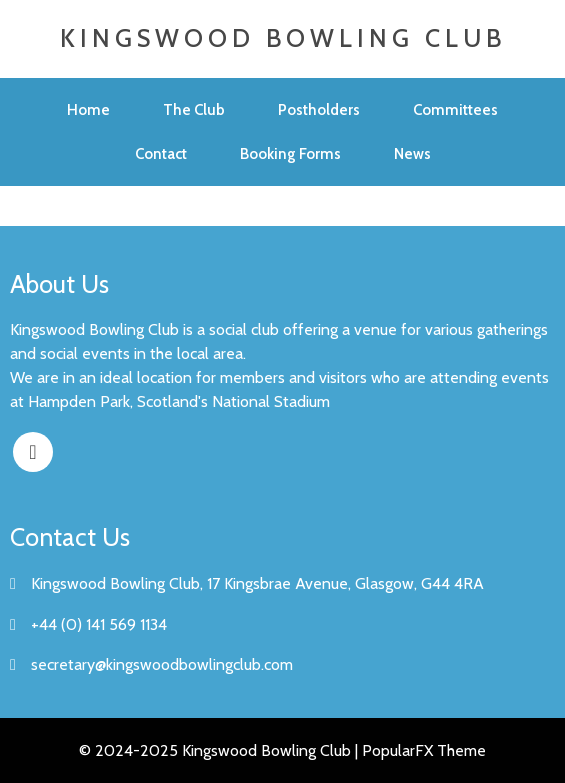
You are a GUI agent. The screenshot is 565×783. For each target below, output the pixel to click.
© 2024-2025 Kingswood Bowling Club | (220, 750)
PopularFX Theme (424, 750)
